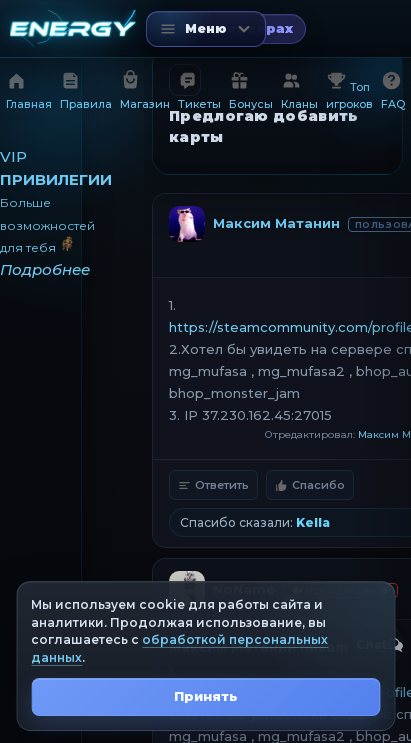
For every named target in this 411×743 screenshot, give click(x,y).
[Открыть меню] (206, 29)
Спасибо (310, 485)
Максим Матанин (276, 223)
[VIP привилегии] (40, 213)
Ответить (213, 485)
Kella (313, 522)
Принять (206, 696)
